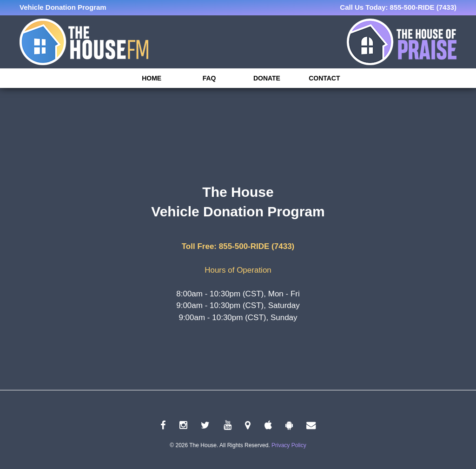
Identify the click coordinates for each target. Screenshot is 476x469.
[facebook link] (163, 425)
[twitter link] (205, 425)
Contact (324, 78)
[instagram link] (183, 425)
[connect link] (311, 425)
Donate (267, 78)
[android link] (289, 425)
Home (152, 78)
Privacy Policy (289, 445)
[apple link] (268, 425)
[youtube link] (228, 425)
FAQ (209, 78)
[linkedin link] (248, 425)
